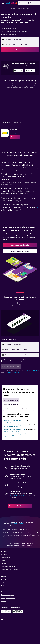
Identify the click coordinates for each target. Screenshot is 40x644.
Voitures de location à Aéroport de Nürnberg (13, 429)
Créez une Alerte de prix (17, 503)
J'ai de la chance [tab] (27, 416)
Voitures (9, 551)
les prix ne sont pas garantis (17, 531)
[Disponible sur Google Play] (18, 78)
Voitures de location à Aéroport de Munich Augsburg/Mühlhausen (17, 442)
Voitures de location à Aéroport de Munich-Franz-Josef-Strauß (14, 433)
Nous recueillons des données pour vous (21, 540)
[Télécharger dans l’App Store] (30, 78)
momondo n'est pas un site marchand (21, 537)
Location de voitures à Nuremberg (16, 553)
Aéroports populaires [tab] (11, 408)
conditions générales (32, 378)
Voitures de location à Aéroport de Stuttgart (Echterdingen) (14, 438)
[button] (3, 3)
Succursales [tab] (17, 130)
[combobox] (9, 28)
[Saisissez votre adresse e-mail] (22, 362)
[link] (15, 144)
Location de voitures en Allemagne (22, 551)
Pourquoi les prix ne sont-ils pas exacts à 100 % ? (21, 543)
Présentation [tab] (6, 130)
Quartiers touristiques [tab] (11, 412)
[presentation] (30, 78)
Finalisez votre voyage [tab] (12, 416)
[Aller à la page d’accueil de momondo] (13, 3)
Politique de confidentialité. (12, 380)
